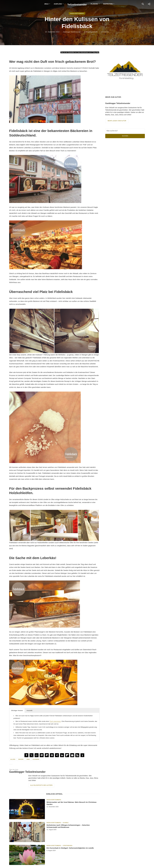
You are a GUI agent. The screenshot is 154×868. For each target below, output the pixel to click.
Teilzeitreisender (77, 4)
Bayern (21, 759)
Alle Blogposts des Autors (41, 785)
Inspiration (116, 4)
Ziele (38, 4)
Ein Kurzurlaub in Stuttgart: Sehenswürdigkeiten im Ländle (66, 850)
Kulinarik (36, 759)
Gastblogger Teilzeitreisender (71, 32)
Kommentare (106, 32)
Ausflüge (50, 4)
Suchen (125, 137)
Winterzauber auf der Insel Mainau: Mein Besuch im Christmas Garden (71, 804)
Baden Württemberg (77, 13)
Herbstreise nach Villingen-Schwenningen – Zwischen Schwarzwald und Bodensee (72, 827)
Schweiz (66, 822)
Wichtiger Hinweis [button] (17, 710)
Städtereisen (68, 845)
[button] (26, 755)
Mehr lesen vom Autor (118, 122)
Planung (102, 4)
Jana (28, 759)
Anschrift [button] (29, 710)
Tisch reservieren (55, 721)
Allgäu (13, 759)
